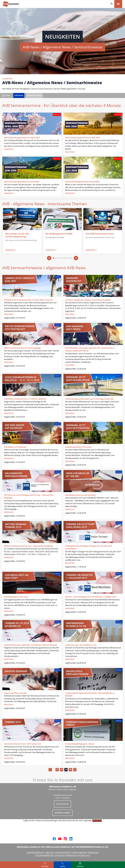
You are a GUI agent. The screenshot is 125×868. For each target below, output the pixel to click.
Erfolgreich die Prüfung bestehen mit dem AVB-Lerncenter (28, 300)
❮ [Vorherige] (49, 258)
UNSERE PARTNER (79, 853)
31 (75, 770)
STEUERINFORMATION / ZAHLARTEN (50, 855)
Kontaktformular (62, 804)
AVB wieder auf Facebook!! (15, 447)
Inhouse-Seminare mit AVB (15, 693)
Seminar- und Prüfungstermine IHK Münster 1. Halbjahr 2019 (91, 597)
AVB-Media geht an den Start (16, 597)
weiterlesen (9, 149)
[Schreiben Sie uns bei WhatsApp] (80, 865)
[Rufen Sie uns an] (63, 865)
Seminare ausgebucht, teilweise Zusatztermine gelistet (88, 300)
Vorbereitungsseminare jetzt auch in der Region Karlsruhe (89, 399)
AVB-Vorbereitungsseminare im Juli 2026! (82, 182)
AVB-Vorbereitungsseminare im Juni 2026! (21, 182)
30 (70, 770)
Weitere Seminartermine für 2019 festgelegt (22, 348)
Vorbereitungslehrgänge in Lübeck (80, 744)
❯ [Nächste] (76, 258)
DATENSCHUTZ (84, 855)
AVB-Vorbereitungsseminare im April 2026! (22, 138)
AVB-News (19, 95)
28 (62, 770)
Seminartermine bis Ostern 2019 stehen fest (22, 744)
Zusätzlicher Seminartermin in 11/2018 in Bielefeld (25, 399)
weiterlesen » (11, 250)
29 (66, 770)
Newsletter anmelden (62, 813)
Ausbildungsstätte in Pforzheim (78, 447)
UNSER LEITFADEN (63, 853)
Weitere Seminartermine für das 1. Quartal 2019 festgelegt (28, 546)
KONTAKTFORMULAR (35, 853)
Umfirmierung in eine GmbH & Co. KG (81, 645)
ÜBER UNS (49, 853)
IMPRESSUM (71, 855)
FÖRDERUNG (93, 853)
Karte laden (97, 821)
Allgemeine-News (34, 95)
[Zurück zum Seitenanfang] (45, 865)
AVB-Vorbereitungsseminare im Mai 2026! (83, 138)
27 (57, 770)
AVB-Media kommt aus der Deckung (80, 495)
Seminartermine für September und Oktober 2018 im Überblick (31, 645)
